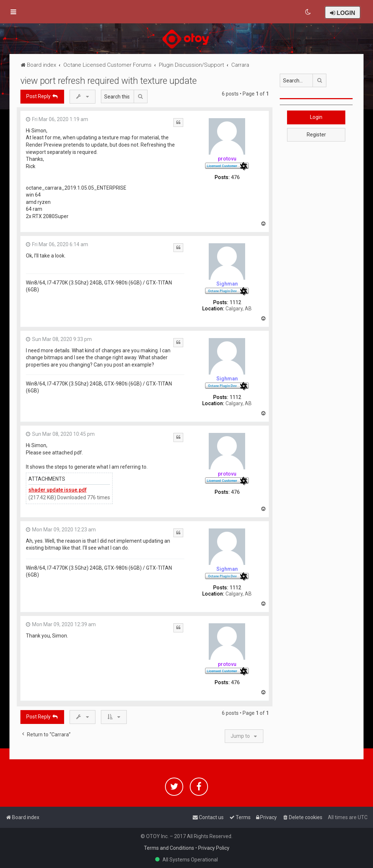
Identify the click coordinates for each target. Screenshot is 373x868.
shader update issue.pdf (58, 490)
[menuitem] (308, 12)
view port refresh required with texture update (109, 81)
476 (235, 177)
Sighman (227, 284)
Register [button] (316, 135)
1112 (235, 302)
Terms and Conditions (169, 848)
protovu (227, 159)
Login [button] (316, 117)
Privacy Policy (214, 848)
